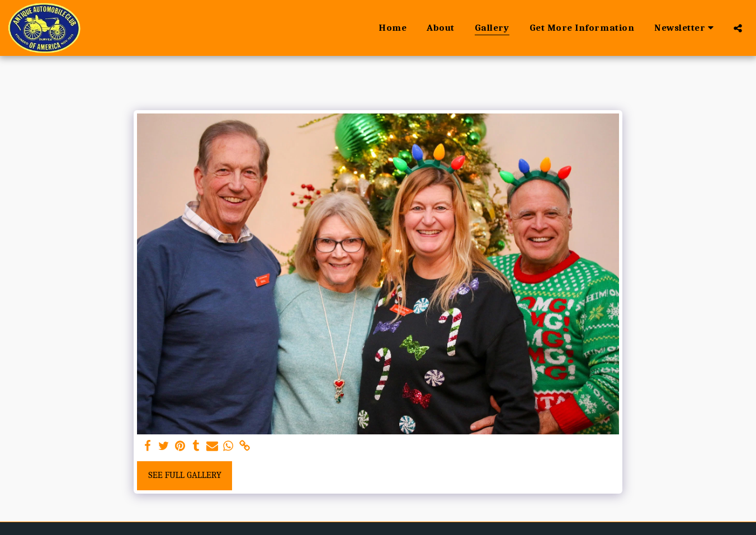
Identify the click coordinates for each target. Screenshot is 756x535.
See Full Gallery (185, 475)
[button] (686, 28)
